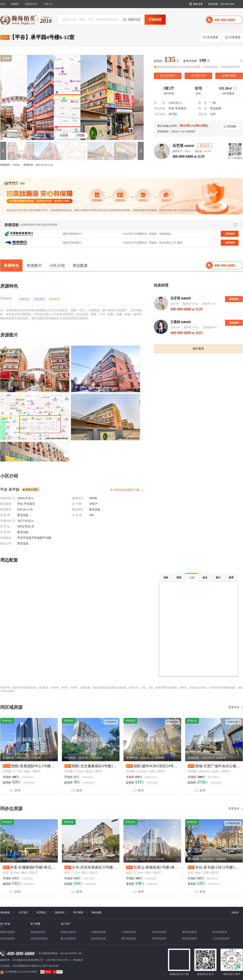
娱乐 (205, 578)
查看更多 (234, 707)
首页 (3, 4)
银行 (218, 578)
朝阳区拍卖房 (7, 932)
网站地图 (96, 912)
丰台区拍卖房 (159, 932)
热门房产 (66, 924)
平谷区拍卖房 (159, 939)
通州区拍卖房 (189, 932)
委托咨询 (234, 299)
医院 (179, 578)
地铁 (166, 578)
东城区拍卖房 (98, 932)
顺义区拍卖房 (68, 939)
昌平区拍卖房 (220, 932)
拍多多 (235, 912)
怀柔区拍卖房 (189, 939)
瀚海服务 (5, 912)
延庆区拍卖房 (98, 939)
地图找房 (134, 20)
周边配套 (80, 266)
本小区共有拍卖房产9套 (125, 490)
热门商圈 (35, 924)
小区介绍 (57, 266)
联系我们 (42, 912)
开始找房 (155, 20)
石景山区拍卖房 (39, 939)
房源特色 (11, 266)
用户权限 (78, 912)
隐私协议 (60, 912)
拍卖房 (15, 4)
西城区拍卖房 (68, 932)
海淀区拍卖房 (38, 932)
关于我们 (23, 912)
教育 (231, 578)
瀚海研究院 (31, 4)
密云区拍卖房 (129, 939)
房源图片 (34, 266)
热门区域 (5, 924)
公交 (192, 578)
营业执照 (78, 960)
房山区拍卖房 (7, 939)
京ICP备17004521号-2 (58, 960)
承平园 (173, 114)
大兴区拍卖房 (129, 932)
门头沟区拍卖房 (221, 939)
